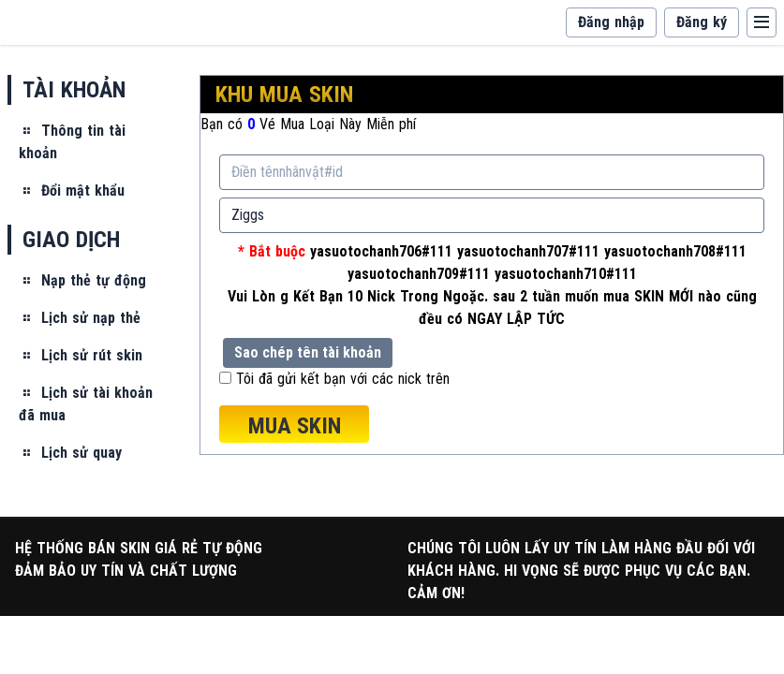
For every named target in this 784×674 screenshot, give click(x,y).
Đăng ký (702, 22)
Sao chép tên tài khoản (308, 352)
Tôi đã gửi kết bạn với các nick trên (343, 379)
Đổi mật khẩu (72, 190)
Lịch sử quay (70, 453)
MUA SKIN (295, 426)
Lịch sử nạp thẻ (80, 318)
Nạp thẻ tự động (82, 280)
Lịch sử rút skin (81, 355)
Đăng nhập (611, 22)
